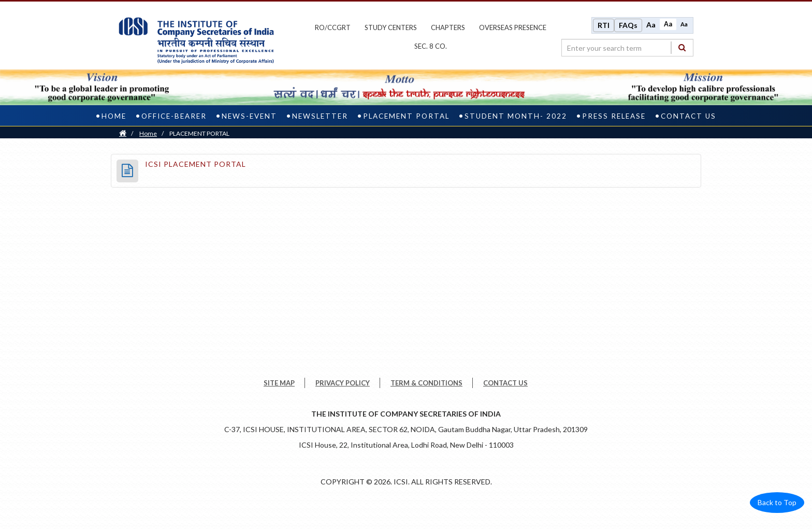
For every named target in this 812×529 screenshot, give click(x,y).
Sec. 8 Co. (431, 46)
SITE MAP (279, 383)
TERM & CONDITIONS (426, 383)
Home (114, 116)
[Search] (682, 47)
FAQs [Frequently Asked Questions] (628, 25)
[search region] (627, 48)
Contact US (688, 116)
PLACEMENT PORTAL (406, 116)
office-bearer (174, 116)
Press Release (614, 116)
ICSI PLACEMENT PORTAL (195, 164)
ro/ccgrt (333, 27)
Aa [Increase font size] (651, 25)
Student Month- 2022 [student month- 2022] (516, 116)
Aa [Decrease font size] (684, 24)
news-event (249, 116)
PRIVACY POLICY (343, 383)
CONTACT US (505, 383)
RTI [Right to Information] (604, 25)
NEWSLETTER (320, 116)
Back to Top (777, 502)
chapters (448, 27)
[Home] (123, 133)
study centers (391, 27)
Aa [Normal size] (668, 24)
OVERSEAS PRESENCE (513, 27)
